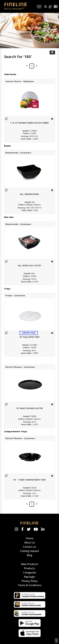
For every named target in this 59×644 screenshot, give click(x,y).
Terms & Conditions (30, 585)
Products (29, 568)
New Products (30, 564)
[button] (46, 6)
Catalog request (30, 551)
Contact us (29, 547)
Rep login (29, 577)
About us (30, 542)
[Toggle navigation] (39, 7)
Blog (29, 555)
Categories (30, 573)
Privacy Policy (29, 581)
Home (29, 538)
